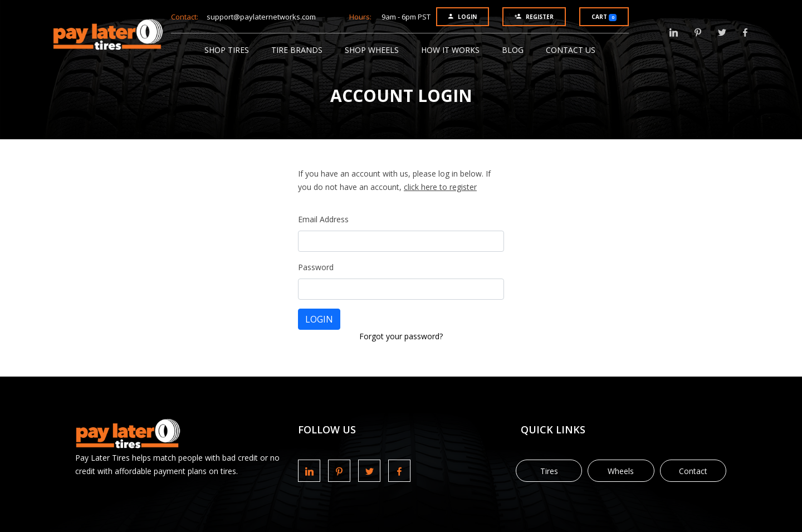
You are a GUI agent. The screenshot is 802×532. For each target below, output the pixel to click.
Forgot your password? (401, 336)
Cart (604, 17)
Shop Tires (227, 50)
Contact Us (571, 50)
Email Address (323, 219)
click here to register (440, 187)
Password (316, 267)
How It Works (450, 50)
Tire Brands (297, 50)
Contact (693, 471)
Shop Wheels (372, 50)
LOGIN (319, 319)
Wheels (621, 471)
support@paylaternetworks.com (261, 17)
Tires (549, 471)
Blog (513, 50)
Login (463, 17)
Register (534, 17)
